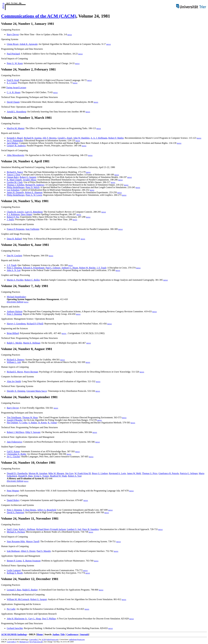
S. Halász (33, 423)
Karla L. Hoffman (27, 529)
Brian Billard (13, 333)
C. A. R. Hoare (14, 92)
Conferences (72, 634)
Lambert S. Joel (74, 529)
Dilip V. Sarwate (33, 432)
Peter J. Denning (14, 268)
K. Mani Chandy (14, 180)
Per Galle (11, 609)
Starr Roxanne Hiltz (16, 541)
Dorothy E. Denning (16, 391)
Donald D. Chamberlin (17, 473)
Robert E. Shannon (34, 192)
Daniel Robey (13, 500)
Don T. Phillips (49, 619)
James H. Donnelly (15, 192)
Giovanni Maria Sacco (37, 391)
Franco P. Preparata (16, 229)
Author (56, 634)
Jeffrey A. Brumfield (47, 510)
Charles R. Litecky (15, 212)
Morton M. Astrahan (38, 473)
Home (40, 634)
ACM (44, 639)
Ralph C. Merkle (14, 343)
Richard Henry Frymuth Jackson (51, 529)
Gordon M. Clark (15, 182)
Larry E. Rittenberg (34, 212)
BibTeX (70, 35)
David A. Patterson (15, 512)
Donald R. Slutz (25, 476)
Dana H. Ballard (14, 239)
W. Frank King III (83, 473)
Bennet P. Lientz (14, 561)
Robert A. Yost (75, 476)
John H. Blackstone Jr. (17, 619)
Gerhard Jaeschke (15, 628)
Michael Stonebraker (16, 297)
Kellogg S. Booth (15, 573)
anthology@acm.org (77, 639)
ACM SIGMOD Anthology (14, 634)
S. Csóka (23, 423)
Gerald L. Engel (65, 138)
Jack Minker (12, 143)
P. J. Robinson (13, 214)
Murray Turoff (33, 541)
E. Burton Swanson (32, 561)
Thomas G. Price (150, 473)
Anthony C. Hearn (70, 268)
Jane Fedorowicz (14, 442)
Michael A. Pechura (16, 532)
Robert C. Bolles (32, 280)
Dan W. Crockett (14, 256)
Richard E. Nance (15, 172)
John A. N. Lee (14, 270)
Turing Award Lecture (16, 88)
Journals (84, 634)
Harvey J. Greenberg (16, 324)
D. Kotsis (42, 423)
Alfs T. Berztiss (50, 138)
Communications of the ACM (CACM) (39, 16)
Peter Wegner (13, 491)
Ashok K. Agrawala (28, 44)
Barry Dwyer (13, 34)
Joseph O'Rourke (15, 420)
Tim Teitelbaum (14, 417)
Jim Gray (69, 473)
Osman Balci (13, 177)
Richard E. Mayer (15, 372)
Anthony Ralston (15, 311)
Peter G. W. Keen (15, 63)
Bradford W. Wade (58, 476)
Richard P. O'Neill (35, 324)
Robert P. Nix (13, 217)
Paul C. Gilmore (53, 268)
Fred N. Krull (13, 80)
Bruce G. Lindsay (100, 473)
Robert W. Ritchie (87, 268)
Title (62, 634)
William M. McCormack (18, 599)
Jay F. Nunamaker (15, 140)
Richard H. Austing (33, 138)
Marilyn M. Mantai (16, 128)
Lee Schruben (13, 190)
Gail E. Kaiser (13, 451)
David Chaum (13, 102)
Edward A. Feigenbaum (34, 268)
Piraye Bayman (31, 372)
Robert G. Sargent (28, 177)
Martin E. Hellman (32, 343)
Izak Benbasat (13, 551)
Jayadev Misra (30, 180)
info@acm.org (52, 639)
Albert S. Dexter (28, 551)
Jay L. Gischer (13, 457)
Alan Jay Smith (14, 381)
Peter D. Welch (33, 187)
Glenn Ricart (13, 44)
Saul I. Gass (12, 529)
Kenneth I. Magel (15, 138)
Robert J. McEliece (16, 432)
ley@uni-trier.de (36, 642)
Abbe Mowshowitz (15, 155)
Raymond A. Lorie (117, 473)
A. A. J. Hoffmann (99, 138)
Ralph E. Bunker (30, 590)
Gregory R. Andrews (16, 146)
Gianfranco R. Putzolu (169, 473)
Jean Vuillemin (32, 229)
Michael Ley (24, 642)
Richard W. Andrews (35, 185)
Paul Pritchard (13, 54)
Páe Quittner (12, 423)
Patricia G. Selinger (189, 473)
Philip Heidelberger (16, 187)
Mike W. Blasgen (56, 473)
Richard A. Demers (16, 360)
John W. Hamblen (81, 138)
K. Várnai (52, 423)
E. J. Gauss (12, 83)
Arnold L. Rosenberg (16, 112)
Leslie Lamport (14, 570)
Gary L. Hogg (35, 619)
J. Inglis (10, 219)
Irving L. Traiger (41, 476)
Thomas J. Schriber (16, 185)
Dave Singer (26, 214)
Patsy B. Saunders (91, 529)
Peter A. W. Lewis (34, 195)
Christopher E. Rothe (16, 454)
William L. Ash (14, 362)
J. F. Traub (12, 265)
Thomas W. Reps (30, 417)
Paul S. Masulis (44, 551)
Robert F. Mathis (116, 138)
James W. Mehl (134, 473)
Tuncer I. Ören (13, 175)
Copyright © (34, 639)
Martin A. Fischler (15, 280)
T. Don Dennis (30, 510)
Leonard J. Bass (14, 590)
